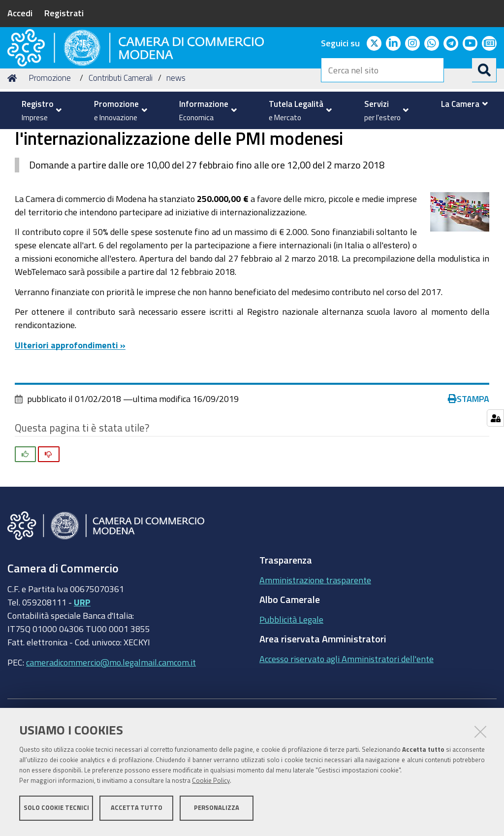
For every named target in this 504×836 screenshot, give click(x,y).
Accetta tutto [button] (137, 810)
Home (14, 153)
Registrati (64, 13)
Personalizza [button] (217, 810)
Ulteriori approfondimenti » (70, 420)
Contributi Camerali (121, 153)
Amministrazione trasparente (315, 655)
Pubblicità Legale (291, 694)
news (176, 153)
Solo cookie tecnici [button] (56, 810)
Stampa (469, 474)
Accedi (20, 13)
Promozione (50, 153)
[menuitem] (39, 110)
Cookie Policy (211, 783)
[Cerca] (484, 70)
